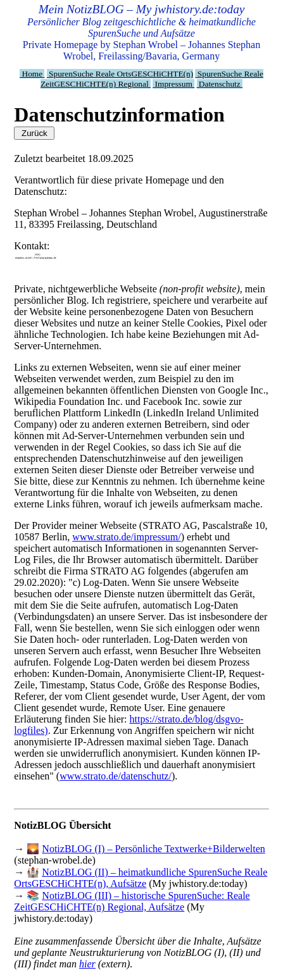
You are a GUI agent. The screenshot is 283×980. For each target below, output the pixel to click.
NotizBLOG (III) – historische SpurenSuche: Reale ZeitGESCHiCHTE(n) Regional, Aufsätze (132, 901)
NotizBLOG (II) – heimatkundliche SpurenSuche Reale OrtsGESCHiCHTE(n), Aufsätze (141, 878)
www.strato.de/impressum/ (126, 537)
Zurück (34, 133)
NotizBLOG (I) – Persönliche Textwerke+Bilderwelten (153, 849)
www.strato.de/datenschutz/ (116, 776)
